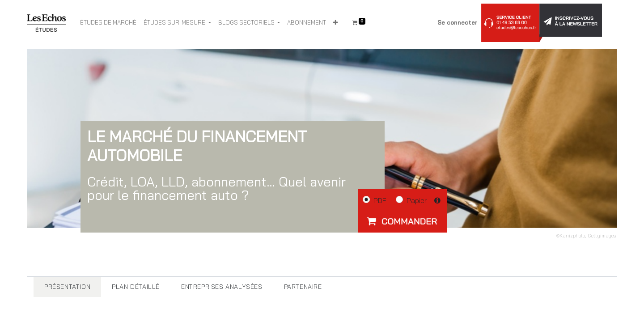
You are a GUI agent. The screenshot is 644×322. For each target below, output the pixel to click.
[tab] (67, 287)
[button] (335, 23)
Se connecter (458, 22)
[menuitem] (108, 23)
